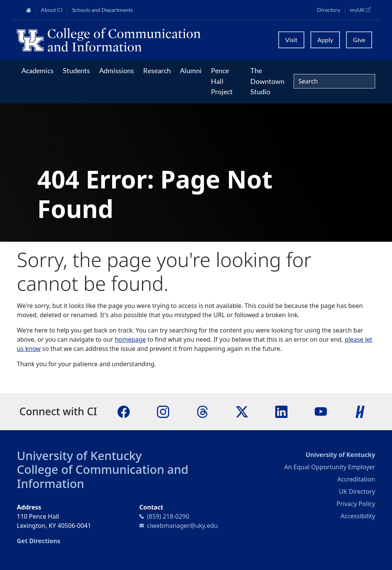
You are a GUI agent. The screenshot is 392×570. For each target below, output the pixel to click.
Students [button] (76, 70)
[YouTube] (321, 411)
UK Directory (357, 491)
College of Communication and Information (103, 476)
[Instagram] (163, 411)
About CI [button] (52, 10)
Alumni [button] (191, 70)
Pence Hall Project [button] (222, 81)
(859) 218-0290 (168, 516)
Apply (325, 40)
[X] (242, 411)
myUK (363, 10)
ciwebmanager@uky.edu (182, 526)
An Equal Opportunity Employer (330, 467)
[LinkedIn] (281, 411)
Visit (291, 40)
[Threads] (203, 411)
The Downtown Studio (267, 81)
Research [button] (157, 70)
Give (359, 40)
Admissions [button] (117, 70)
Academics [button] (38, 70)
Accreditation (356, 479)
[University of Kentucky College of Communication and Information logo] (143, 40)
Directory (329, 10)
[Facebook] (124, 411)
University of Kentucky (79, 455)
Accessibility (358, 516)
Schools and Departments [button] (102, 10)
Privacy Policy (356, 504)
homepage (130, 339)
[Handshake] (360, 411)
